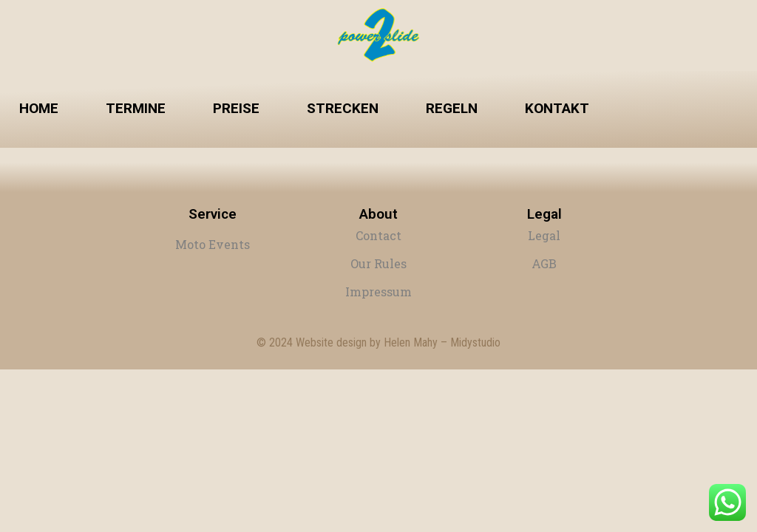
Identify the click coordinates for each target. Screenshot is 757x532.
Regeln (452, 108)
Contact (378, 235)
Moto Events (213, 244)
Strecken (343, 108)
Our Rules (378, 263)
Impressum (378, 291)
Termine (136, 108)
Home (39, 108)
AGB (544, 263)
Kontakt (557, 108)
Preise (236, 108)
